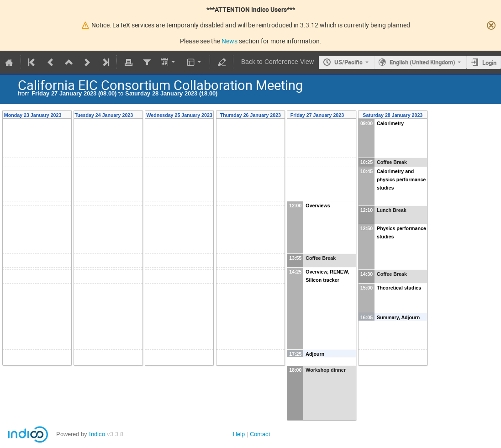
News (229, 41)
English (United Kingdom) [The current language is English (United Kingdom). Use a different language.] (422, 62)
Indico (97, 434)
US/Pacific (348, 62)
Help (239, 434)
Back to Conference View (277, 62)
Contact (260, 434)
